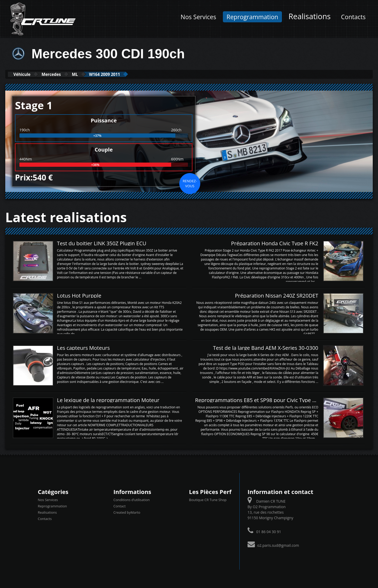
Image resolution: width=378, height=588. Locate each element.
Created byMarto (127, 512)
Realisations (309, 16)
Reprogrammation (252, 17)
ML (91, 74)
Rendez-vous (190, 183)
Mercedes (61, 74)
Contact (120, 506)
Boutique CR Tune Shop (208, 499)
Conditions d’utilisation (132, 499)
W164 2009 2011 (128, 74)
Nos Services (198, 17)
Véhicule (25, 74)
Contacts (353, 17)
